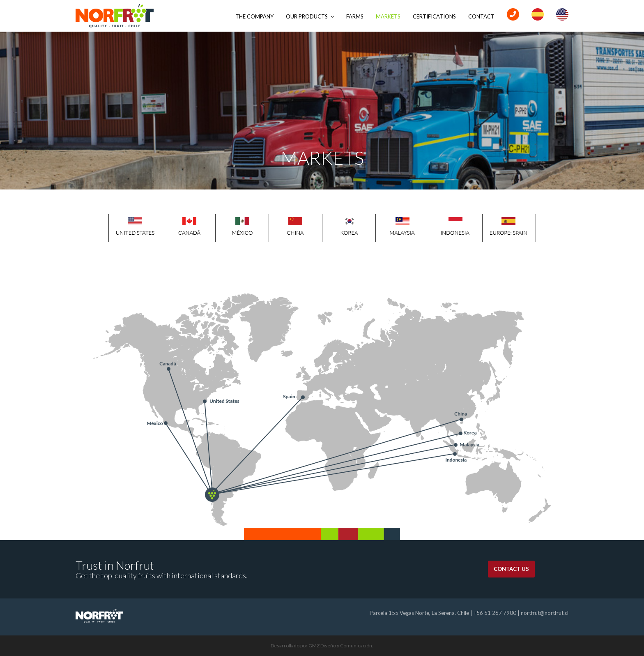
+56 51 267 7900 (495, 613)
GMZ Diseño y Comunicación (340, 646)
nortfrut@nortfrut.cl (545, 613)
